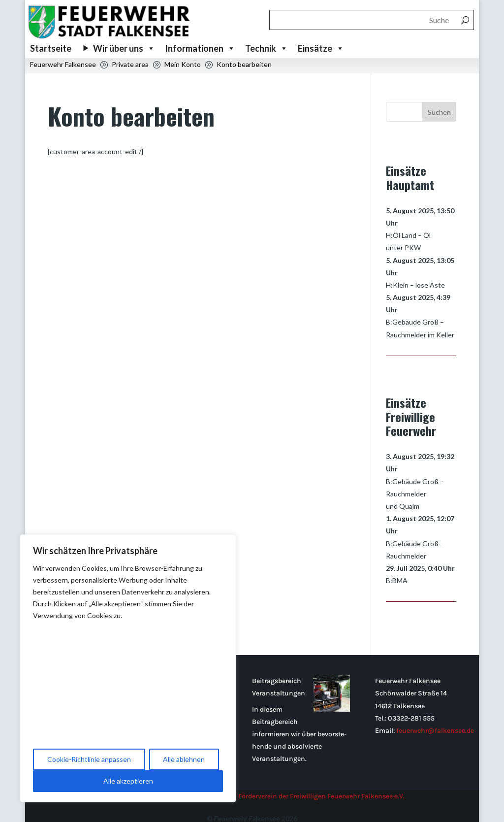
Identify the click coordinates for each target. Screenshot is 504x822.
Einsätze (321, 48)
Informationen (200, 48)
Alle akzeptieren (128, 781)
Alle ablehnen (184, 759)
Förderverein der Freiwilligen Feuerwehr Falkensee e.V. (321, 783)
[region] (128, 668)
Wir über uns (124, 48)
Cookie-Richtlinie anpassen (89, 759)
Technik (267, 48)
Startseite (51, 48)
